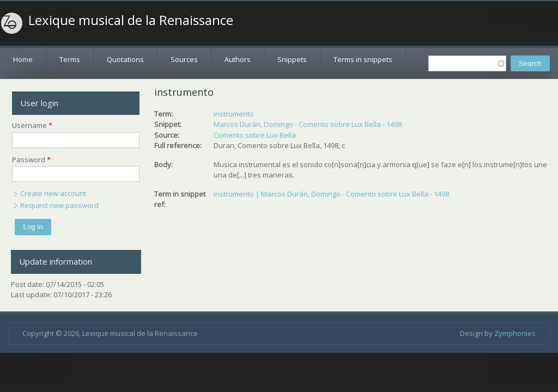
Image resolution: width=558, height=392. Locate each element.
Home (23, 59)
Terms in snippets (363, 59)
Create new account (53, 193)
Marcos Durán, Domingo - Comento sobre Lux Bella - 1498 (308, 124)
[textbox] (467, 63)
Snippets (292, 59)
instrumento (234, 114)
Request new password (59, 205)
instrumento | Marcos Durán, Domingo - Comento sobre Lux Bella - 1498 (331, 194)
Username (32, 125)
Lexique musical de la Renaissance (131, 20)
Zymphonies (515, 333)
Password (31, 160)
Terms (70, 59)
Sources (184, 59)
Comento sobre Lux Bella (255, 135)
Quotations (125, 59)
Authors (238, 59)
